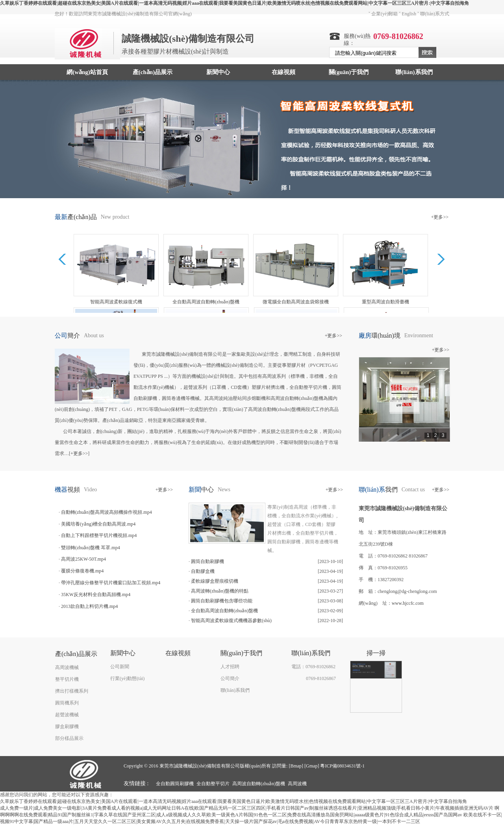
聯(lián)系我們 (414, 72)
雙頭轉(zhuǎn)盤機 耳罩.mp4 (91, 548)
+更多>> (440, 217)
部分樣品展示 (69, 738)
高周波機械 (67, 667)
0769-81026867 (321, 678)
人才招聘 (230, 667)
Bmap (296, 766)
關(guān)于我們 (349, 72)
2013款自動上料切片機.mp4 (89, 606)
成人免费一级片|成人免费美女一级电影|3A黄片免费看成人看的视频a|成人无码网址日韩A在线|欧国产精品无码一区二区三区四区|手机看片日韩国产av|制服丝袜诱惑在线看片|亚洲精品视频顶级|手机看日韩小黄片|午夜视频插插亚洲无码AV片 (247, 808)
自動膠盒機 (203, 571)
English (409, 14)
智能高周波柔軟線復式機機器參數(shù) (231, 621)
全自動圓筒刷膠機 (175, 784)
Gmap (312, 766)
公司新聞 (120, 667)
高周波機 (297, 784)
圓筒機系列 (67, 703)
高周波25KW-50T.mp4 (83, 559)
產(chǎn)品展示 (153, 72)
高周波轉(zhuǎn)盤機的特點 (220, 591)
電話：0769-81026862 (313, 667)
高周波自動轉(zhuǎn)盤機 (259, 784)
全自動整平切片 (213, 784)
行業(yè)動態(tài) (127, 678)
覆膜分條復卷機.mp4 (82, 571)
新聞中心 (218, 72)
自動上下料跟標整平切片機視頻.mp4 (99, 535)
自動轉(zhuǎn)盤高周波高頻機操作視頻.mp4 (107, 512)
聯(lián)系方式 (435, 14)
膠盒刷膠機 (67, 727)
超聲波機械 (67, 715)
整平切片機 (67, 679)
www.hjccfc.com (408, 603)
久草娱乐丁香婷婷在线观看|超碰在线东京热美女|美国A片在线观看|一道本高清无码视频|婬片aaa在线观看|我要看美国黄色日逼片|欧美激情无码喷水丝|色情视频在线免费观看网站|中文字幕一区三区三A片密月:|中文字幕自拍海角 (234, 3)
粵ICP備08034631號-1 (342, 766)
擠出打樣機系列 (72, 691)
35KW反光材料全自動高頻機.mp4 (96, 595)
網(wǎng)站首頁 (87, 72)
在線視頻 (283, 72)
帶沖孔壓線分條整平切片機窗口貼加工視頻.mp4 (111, 583)
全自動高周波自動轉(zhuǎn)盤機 (224, 611)
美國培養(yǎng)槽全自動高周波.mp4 (98, 524)
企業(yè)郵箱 (384, 14)
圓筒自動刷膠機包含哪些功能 (222, 601)
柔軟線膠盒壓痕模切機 (215, 581)
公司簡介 (230, 678)
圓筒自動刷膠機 (208, 561)
